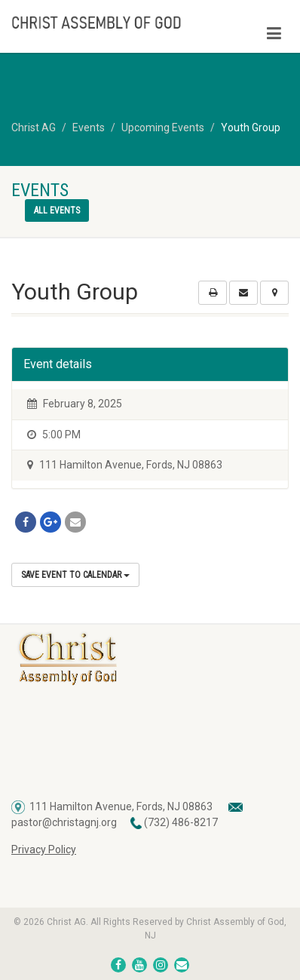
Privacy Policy (44, 849)
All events (57, 210)
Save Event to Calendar (75, 575)
